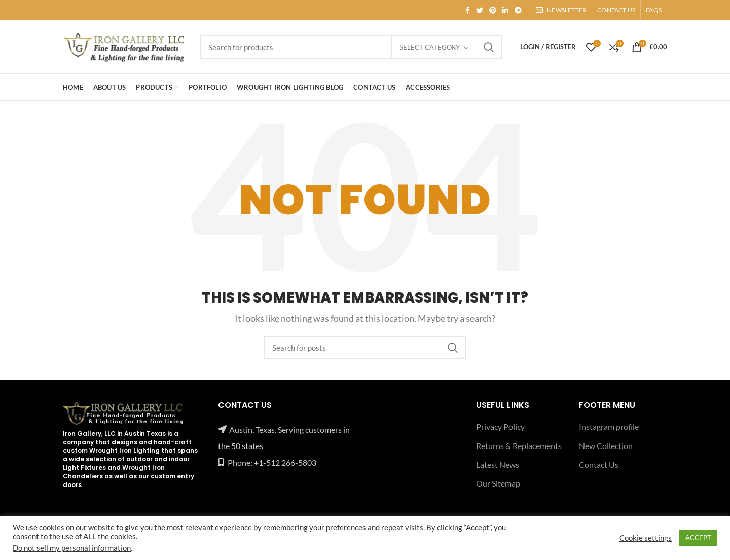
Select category (430, 47)
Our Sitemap (498, 483)
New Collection (606, 446)
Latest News (498, 464)
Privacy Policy (500, 426)
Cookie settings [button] (646, 538)
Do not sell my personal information (72, 548)
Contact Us (599, 464)
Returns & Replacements (519, 446)
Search (489, 47)
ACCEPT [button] (698, 538)
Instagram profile (609, 426)
